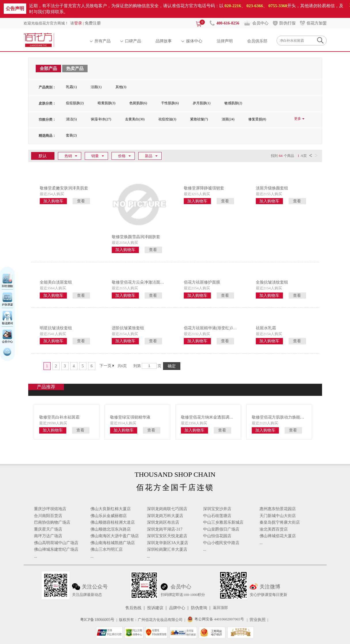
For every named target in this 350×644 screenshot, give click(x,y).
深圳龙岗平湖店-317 (165, 529)
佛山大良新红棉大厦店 (111, 509)
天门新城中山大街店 (278, 516)
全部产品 (48, 69)
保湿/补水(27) (101, 119)
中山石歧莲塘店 (217, 516)
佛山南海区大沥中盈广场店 (115, 536)
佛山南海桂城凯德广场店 (113, 543)
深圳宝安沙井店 (217, 509)
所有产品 (103, 41)
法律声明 (225, 41)
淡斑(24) (228, 119)
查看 (81, 201)
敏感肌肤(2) (233, 103)
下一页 (105, 366)
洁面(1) (96, 87)
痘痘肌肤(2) (75, 103)
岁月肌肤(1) (202, 103)
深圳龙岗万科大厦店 (165, 516)
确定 (172, 366)
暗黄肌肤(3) (107, 103)
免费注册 (93, 23)
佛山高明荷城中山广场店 (56, 543)
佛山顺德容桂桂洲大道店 (113, 522)
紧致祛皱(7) (199, 119)
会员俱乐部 (257, 41)
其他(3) (121, 87)
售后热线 (133, 608)
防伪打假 (287, 23)
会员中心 (260, 23)
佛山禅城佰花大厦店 (278, 536)
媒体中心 (194, 41)
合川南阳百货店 (48, 516)
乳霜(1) (71, 87)
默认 (43, 156)
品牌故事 (164, 41)
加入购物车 (53, 201)
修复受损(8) (257, 119)
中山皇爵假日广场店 (221, 529)
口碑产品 (133, 41)
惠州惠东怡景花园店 (278, 509)
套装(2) (71, 135)
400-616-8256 (228, 23)
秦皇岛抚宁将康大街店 (280, 522)
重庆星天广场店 (48, 529)
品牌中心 (177, 608)
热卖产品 (75, 69)
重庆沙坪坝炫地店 (50, 509)
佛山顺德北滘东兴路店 (111, 529)
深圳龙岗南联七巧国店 (167, 509)
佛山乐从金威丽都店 (109, 516)
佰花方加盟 (317, 23)
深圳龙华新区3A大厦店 (168, 543)
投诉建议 (155, 608)
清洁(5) (71, 119)
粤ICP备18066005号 (97, 620)
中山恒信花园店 (217, 536)
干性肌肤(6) (170, 103)
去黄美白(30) (135, 119)
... (36, 556)
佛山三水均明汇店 (107, 549)
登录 (78, 23)
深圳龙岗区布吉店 (163, 522)
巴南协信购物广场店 (52, 522)
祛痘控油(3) (167, 119)
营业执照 (258, 620)
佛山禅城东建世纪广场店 (56, 549)
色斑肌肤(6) (138, 103)
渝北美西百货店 (274, 529)
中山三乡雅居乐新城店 (223, 522)
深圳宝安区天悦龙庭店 (167, 536)
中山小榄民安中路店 (221, 543)
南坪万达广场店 (48, 536)
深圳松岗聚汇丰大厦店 (167, 549)
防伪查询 (199, 608)
